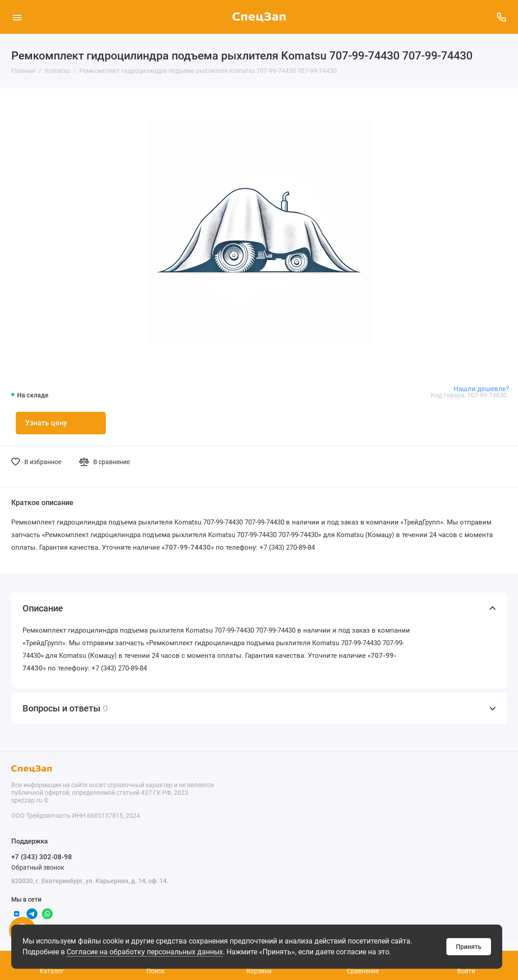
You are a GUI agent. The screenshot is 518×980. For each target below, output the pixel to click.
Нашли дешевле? (481, 389)
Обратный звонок (38, 867)
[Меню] (17, 17)
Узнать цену (46, 423)
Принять (469, 947)
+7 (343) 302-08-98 (42, 857)
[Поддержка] (501, 17)
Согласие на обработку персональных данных (145, 952)
